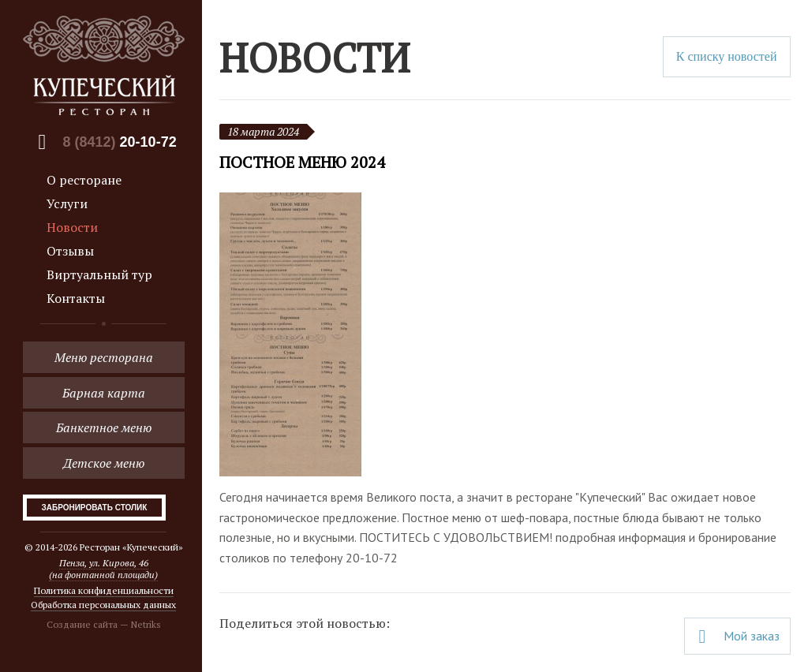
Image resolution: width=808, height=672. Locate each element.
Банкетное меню (104, 427)
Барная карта (104, 393)
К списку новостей (727, 56)
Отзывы (70, 251)
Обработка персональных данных (103, 605)
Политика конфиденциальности (104, 590)
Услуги (67, 203)
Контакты (76, 298)
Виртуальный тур (99, 274)
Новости (72, 227)
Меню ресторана (104, 357)
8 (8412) (120, 142)
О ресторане (84, 180)
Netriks (146, 624)
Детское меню (104, 463)
